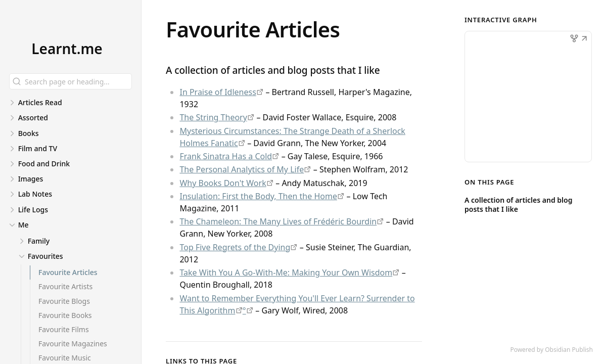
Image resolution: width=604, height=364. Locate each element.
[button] (584, 39)
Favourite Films (64, 329)
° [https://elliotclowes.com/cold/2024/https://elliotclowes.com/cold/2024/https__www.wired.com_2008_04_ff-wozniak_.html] (244, 310)
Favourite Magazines (73, 344)
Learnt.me (67, 49)
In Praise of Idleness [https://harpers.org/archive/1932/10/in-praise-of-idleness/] (218, 92)
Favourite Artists (65, 286)
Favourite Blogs (64, 301)
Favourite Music (65, 358)
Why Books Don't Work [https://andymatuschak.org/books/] (223, 183)
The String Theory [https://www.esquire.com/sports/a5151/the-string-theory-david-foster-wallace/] (213, 117)
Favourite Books (65, 315)
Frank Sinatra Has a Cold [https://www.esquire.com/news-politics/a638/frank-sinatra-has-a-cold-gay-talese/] (226, 156)
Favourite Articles (68, 272)
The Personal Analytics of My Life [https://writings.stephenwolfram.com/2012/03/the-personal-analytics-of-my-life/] (242, 169)
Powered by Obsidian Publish (551, 350)
